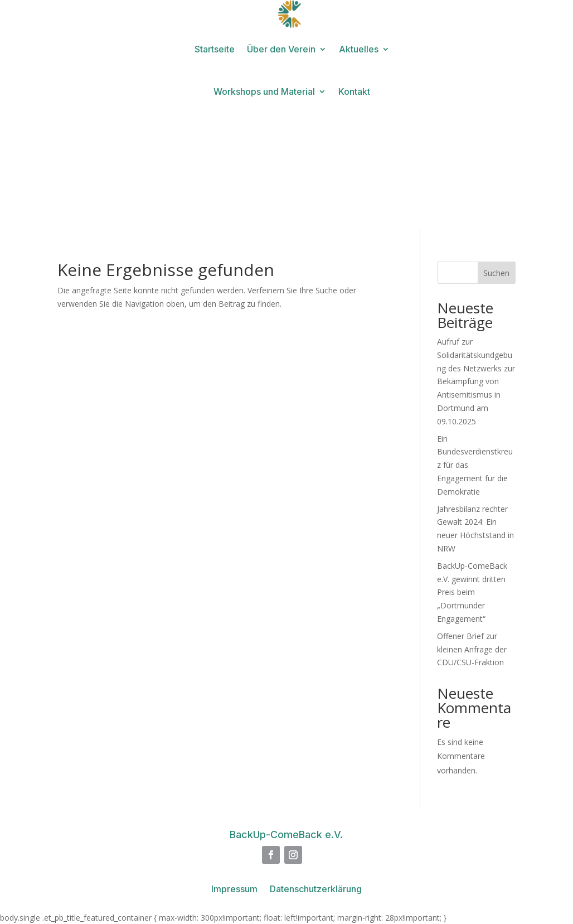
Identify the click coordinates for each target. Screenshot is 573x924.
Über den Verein (281, 49)
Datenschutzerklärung (316, 890)
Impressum (234, 890)
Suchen (496, 273)
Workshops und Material (264, 91)
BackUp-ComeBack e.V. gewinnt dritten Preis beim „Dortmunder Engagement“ (472, 592)
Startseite (215, 49)
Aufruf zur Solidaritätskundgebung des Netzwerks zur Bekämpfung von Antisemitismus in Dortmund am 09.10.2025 (476, 381)
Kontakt (354, 91)
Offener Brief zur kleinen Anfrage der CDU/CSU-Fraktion (472, 649)
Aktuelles (359, 49)
